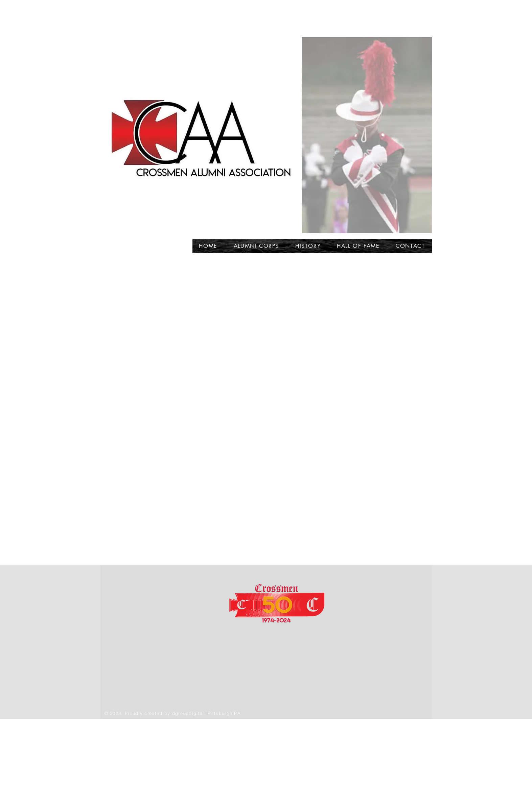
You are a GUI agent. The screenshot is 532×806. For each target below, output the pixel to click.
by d (170, 713)
